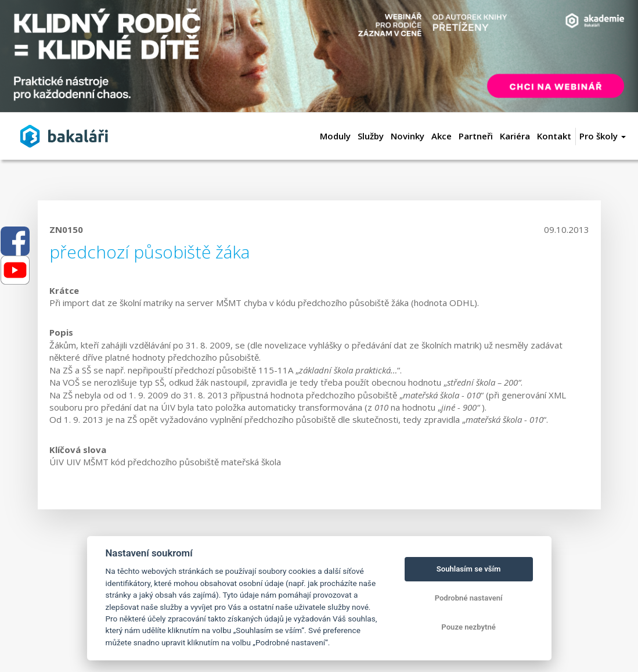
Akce (441, 136)
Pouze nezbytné (468, 627)
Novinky (408, 136)
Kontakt (554, 136)
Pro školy (603, 136)
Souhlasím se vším (469, 569)
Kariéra (515, 136)
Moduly (335, 136)
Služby (371, 136)
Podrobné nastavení (469, 598)
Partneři (476, 136)
